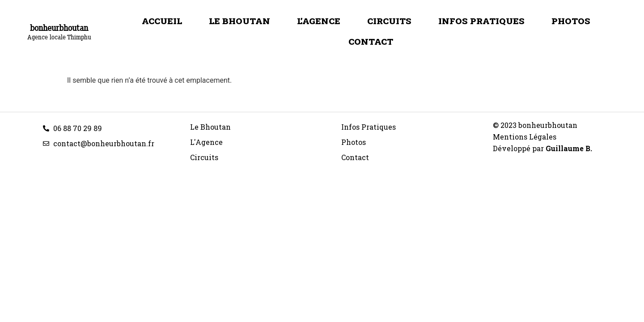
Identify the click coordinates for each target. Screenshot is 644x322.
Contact (371, 41)
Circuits (389, 21)
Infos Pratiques (481, 21)
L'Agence (206, 142)
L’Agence (319, 21)
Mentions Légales (525, 137)
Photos (571, 21)
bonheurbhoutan (59, 28)
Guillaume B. (569, 148)
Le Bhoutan (239, 21)
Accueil (162, 21)
